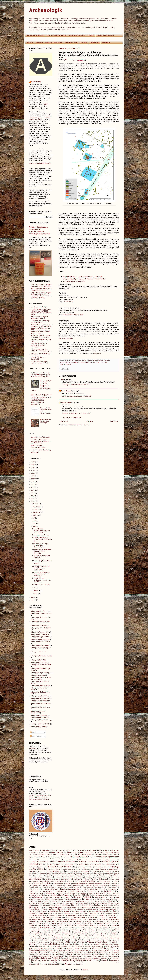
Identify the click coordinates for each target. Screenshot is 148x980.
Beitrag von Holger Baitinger (40, 673)
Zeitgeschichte (55, 952)
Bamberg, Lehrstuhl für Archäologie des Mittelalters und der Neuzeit (40, 441)
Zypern (64, 952)
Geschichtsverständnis (39, 895)
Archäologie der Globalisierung (90, 859)
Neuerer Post (64, 422)
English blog (90, 881)
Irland (101, 899)
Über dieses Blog (71, 42)
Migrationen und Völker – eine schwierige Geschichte (41, 290)
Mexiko (93, 916)
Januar (35, 594)
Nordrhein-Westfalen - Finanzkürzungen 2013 (56, 921)
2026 (33, 462)
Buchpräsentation (91, 875)
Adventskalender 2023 (62, 854)
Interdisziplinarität (58, 899)
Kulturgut (91, 35)
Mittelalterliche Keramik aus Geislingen (45, 421)
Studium (76, 938)
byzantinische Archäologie (64, 954)
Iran (95, 899)
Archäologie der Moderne (35, 35)
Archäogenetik (55, 859)
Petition (32, 925)
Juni (34, 521)
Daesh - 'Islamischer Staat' (72, 877)
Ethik (30, 883)
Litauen (50, 914)
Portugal (63, 926)
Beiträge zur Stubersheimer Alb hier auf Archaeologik (82, 277)
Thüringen (109, 940)
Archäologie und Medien (90, 864)
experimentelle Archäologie (96, 956)
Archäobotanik (43, 859)
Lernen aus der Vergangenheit (99, 912)
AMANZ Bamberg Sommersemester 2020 (82, 852)
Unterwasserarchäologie (110, 944)
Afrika (107, 854)
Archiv (35, 859)
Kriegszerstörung (48, 905)
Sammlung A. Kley (80, 932)
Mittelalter (112, 916)
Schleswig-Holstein (36, 934)
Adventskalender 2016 (42, 854)
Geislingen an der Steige (54, 893)
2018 (33, 485)
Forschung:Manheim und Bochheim (93, 887)
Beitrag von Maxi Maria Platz (41, 703)
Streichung (51, 938)
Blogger (85, 970)
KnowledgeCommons (38, 448)
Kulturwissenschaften (102, 908)
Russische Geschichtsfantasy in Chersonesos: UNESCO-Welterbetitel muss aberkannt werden (41, 312)
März (34, 588)
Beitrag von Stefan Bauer (39, 718)
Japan (40, 901)
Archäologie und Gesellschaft (56, 35)
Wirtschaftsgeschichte (82, 948)
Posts (33, 733)
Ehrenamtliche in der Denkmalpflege (52, 881)
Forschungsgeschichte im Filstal (95, 889)
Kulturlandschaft (86, 908)
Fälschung (90, 891)
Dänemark (34, 881)
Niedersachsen (104, 920)
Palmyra (46, 924)
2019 (33, 482)
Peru (115, 923)
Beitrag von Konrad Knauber (41, 642)
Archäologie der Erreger (39, 307)
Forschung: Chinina (92, 885)
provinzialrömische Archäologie (70, 362)
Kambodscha (80, 901)
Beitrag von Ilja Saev (38, 675)
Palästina (69, 923)
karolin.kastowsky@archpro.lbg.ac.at (74, 315)
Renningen (46, 930)
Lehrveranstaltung (78, 912)
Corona (50, 877)
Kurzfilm (43, 910)
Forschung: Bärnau (59, 885)
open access (115, 960)
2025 (33, 465)
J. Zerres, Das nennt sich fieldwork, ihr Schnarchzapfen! (41, 350)
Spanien (82, 936)
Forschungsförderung (50, 889)
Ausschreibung (101, 869)
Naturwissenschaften (60, 920)
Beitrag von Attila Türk (38, 660)
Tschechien (53, 942)
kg (62, 380)
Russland (35, 932)
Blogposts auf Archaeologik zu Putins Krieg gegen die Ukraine (41, 285)
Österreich (79, 964)
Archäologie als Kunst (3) (41, 584)
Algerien (31, 857)
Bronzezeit (79, 875)
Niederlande (92, 920)
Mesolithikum (84, 916)
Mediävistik (52, 916)
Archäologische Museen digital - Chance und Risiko (40, 362)
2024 (33, 467)
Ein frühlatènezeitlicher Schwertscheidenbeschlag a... (42, 539)
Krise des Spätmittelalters (91, 905)
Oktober (36, 510)
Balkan (70, 871)
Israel (114, 899)
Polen (39, 925)
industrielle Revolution (70, 958)
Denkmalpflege (35, 879)
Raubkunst (64, 928)
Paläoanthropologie (57, 923)
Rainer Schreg (66, 391)
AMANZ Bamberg (57, 852)
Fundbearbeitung (61, 891)
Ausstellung (112, 869)
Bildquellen (88, 873)
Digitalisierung (77, 879)
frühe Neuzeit (112, 956)
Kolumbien (94, 903)
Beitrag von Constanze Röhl (40, 622)
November (36, 507)
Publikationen (94, 42)
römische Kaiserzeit (93, 962)
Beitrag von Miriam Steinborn (41, 628)
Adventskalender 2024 (83, 854)
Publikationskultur (102, 925)
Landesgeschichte (91, 910)
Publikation (91, 926)
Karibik (97, 901)
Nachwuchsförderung (80, 918)
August (35, 515)
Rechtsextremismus (75, 928)
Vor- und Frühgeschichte (75, 946)
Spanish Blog (90, 936)
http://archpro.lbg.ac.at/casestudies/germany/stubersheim (85, 279)
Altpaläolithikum (53, 857)
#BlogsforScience (34, 851)
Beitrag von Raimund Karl (40, 632)
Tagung (57, 940)
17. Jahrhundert (80, 851)
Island (108, 899)
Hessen (68, 897)
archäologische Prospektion (96, 952)
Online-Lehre (99, 922)
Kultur (106, 905)
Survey (90, 938)
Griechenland (115, 895)
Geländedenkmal (70, 893)
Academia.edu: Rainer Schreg (41, 450)
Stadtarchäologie (40, 938)
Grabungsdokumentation (101, 895)
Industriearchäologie (43, 899)
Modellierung (47, 918)
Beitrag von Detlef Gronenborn (41, 614)
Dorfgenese (103, 879)
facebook (32, 748)
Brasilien (65, 875)
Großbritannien (37, 897)
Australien (32, 871)
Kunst (114, 908)
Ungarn (84, 944)
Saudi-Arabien (103, 932)
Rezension (75, 930)
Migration (102, 916)
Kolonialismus (84, 903)
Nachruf (68, 918)
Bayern (107, 871)
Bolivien (48, 875)
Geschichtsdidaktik (114, 893)
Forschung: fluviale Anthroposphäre (68, 887)
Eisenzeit (71, 881)
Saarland (45, 932)
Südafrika (37, 940)
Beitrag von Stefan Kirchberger (41, 720)
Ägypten (68, 964)
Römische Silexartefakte (41, 535)
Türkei (68, 942)
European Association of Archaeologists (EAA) (87, 883)
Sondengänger (54, 936)
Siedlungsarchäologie (35, 936)
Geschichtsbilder (101, 893)
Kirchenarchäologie (35, 903)
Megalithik (61, 916)
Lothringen (58, 914)
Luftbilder (67, 914)
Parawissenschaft (103, 923)
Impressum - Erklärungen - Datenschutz (49, 42)
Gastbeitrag (109, 891)
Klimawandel (58, 903)
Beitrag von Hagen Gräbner (40, 637)
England (80, 881)
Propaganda (82, 925)
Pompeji (46, 925)
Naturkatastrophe (34, 920)
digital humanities (98, 954)
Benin (36, 873)
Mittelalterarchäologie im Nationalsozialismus (39, 318)
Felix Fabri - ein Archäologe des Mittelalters (40, 322)
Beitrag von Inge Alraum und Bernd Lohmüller (41, 678)
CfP (115, 875)
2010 (33, 600)
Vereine (41, 946)
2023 (33, 470)
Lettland (115, 912)
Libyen (41, 914)
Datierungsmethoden (101, 877)
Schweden (59, 934)
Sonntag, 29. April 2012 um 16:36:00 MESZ (76, 413)
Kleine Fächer (47, 903)
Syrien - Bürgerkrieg (111, 938)
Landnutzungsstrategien (107, 910)
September (37, 513)
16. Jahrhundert (69, 851)
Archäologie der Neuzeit (39, 862)
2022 (33, 473)
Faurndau (106, 883)
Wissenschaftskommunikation (41, 950)
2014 (33, 496)
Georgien (91, 893)
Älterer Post (114, 422)
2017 (33, 487)
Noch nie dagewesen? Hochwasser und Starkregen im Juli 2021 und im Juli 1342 (41, 336)
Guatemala (49, 897)
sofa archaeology (35, 964)
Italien (31, 901)
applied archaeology (75, 952)
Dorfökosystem (114, 879)
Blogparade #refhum (37, 875)
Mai (34, 524)
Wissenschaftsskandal (82, 950)
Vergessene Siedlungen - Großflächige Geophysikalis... (41, 546)
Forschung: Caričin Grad (74, 885)
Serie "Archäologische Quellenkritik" (38, 358)
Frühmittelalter (47, 891)
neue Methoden (101, 960)
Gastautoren (106, 42)
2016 (33, 490)
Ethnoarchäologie (59, 883)
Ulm (41, 944)
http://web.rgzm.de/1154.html (74, 282)
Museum (58, 918)
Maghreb (93, 914)
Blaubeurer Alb (99, 873)
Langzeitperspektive (55, 912)
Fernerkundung (34, 885)
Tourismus (32, 942)
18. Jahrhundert (91, 851)
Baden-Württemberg (55, 871)
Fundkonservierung (77, 891)
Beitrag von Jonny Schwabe (40, 686)
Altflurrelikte (40, 857)
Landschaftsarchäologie (79, 360)
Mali (101, 914)
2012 (33, 501)
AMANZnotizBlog (37, 445)
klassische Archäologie (100, 958)
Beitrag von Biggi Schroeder (40, 639)
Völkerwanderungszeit (98, 946)
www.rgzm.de (97, 353)
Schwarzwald (49, 934)
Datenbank (89, 877)
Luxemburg (77, 914)
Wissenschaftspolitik (65, 950)
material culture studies (49, 960)
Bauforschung (97, 871)
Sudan (84, 938)
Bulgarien (102, 875)
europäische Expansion (76, 956)
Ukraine (32, 944)
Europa (68, 883)
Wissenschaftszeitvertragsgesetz (101, 950)
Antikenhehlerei (79, 857)
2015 (33, 493)
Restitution (65, 930)
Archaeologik (45, 10)
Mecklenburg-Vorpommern (37, 916)
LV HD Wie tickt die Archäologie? (75, 910)
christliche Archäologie (83, 954)
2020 (33, 479)
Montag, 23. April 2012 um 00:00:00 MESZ (76, 396)
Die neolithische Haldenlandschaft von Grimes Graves (41, 531)
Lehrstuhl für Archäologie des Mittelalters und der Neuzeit (40, 118)
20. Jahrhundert (114, 851)
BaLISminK (34, 452)
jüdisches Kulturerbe (85, 958)
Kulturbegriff (113, 905)
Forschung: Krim (105, 885)
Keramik (112, 901)
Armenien (78, 869)
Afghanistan (99, 854)
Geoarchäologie (81, 893)
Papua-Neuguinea (89, 924)
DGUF (58, 877)
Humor (111, 897)
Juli (34, 518)
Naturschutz (47, 920)
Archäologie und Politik (77, 35)
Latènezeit (66, 912)
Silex (44, 936)
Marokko (108, 914)
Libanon (32, 914)
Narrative (112, 918)
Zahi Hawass (42, 952)
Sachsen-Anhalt (64, 932)
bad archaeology (45, 954)
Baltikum (76, 871)
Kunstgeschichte (34, 910)
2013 (33, 499)
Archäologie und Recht (85, 867)
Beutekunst (79, 873)
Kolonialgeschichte (72, 903)
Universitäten (95, 944)
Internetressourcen (74, 899)
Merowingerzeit (72, 916)
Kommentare (36, 736)
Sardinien (94, 932)
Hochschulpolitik (100, 897)
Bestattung (71, 873)
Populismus (55, 925)
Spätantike (112, 936)
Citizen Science (40, 877)
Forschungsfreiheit (35, 889)
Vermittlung (48, 946)
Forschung (83, 42)
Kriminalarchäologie (70, 905)
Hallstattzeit (58, 897)
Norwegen (79, 922)
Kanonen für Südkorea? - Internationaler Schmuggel (41, 574)
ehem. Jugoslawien (113, 954)
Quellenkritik (115, 925)
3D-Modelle (35, 852)
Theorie (100, 940)
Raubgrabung (47, 928)
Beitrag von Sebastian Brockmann (38, 712)
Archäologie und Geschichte (89, 862)
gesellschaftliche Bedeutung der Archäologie (45, 958)
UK (75, 942)
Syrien (97, 938)
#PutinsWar (46, 850)
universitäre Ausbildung (53, 964)
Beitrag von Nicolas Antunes (41, 707)
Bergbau (42, 873)
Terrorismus (82, 940)
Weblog (60, 948)
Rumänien (109, 930)
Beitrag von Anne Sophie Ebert (41, 656)
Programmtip (72, 925)
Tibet (116, 940)
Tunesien (61, 942)
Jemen (47, 901)
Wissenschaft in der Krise (105, 35)
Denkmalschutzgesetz (53, 879)
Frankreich (112, 889)
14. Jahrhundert (58, 851)
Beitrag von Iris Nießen (39, 626)
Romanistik (100, 930)
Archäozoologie (68, 869)
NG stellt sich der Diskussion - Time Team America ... (42, 580)
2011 (32, 597)
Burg (110, 875)
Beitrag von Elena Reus (39, 662)
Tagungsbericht (69, 940)
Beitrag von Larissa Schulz (40, 696)
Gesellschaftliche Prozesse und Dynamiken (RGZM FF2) (70, 895)
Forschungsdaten (112, 887)
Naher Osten (94, 918)
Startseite (30, 42)
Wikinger (70, 948)
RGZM (82, 362)
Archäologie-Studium (54, 869)
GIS (99, 891)
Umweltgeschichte (71, 944)
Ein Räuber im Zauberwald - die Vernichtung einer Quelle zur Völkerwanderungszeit (40, 375)
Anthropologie (64, 857)
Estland (115, 881)
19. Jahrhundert (103, 851)
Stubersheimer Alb (101, 362)
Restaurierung (55, 930)
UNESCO (82, 942)
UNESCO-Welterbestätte (97, 942)
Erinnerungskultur (105, 881)
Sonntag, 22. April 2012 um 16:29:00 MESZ (76, 385)
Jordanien (55, 901)
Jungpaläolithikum (67, 901)
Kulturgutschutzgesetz (55, 908)
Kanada (90, 901)
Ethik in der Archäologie (42, 883)
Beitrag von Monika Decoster (41, 652)
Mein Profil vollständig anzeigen (40, 163)
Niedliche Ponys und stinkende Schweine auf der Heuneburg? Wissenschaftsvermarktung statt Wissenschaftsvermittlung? (41, 328)
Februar (35, 591)
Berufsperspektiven (59, 873)
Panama (77, 923)
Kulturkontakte (72, 908)
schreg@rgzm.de (68, 302)
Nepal (85, 920)
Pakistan (39, 924)
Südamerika (47, 940)
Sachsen (53, 932)
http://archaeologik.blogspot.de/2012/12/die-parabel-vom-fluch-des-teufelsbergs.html (40, 797)
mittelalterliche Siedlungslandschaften (98, 360)
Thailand (93, 940)
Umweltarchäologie (66, 364)
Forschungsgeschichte (70, 889)
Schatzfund (113, 932)
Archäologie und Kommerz (62, 864)
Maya (115, 914)
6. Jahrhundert (45, 853)
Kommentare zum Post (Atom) (78, 425)
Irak (87, 899)
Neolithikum (74, 919)
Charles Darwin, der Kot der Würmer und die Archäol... (42, 552)
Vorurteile (87, 946)
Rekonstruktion (97, 928)
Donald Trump (90, 879)
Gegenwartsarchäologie (36, 893)
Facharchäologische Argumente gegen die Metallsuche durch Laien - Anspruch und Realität (41, 385)
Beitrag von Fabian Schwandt (41, 665)
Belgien (115, 871)
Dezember (36, 504)
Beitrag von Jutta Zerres (39, 611)
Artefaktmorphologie (89, 869)
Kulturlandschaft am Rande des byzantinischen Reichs (42, 562)
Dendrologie (114, 877)
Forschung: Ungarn (48, 887)
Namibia (104, 918)
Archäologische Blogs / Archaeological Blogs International (39, 345)
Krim (58, 905)
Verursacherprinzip (60, 946)
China (31, 877)
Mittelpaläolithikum (34, 918)
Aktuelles (115, 854)
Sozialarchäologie (69, 936)
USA (114, 942)
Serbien (114, 934)
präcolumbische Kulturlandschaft (70, 962)
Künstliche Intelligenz (55, 910)
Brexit (71, 875)
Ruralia (117, 930)
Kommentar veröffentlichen (72, 417)
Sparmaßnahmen (102, 936)
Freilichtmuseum (34, 891)
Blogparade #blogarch (113, 873)
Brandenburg (57, 875)
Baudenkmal (85, 871)
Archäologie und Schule (101, 867)
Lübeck (85, 914)
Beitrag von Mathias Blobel (40, 646)
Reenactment (87, 928)
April (34, 527)
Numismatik (89, 922)
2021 (33, 476)
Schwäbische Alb (90, 362)
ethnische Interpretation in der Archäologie (48, 956)
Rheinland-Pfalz (89, 930)
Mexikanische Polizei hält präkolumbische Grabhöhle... (41, 568)
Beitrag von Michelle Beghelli (40, 648)
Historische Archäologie (83, 897)
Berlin (49, 873)
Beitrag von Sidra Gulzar (39, 715)
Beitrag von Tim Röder (38, 726)
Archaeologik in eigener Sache (107, 857)
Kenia (104, 901)
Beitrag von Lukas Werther (40, 698)
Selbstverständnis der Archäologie (98, 934)
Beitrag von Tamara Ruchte (40, 724)
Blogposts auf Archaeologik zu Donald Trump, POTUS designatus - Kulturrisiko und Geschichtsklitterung (41, 295)
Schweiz (67, 934)
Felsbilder (114, 883)
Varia (34, 946)
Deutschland (66, 879)
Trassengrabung (43, 942)
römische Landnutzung (110, 962)
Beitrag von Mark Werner (39, 701)
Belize (31, 873)
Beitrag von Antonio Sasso (40, 634)
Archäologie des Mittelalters (63, 862)
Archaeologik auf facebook (40, 437)
